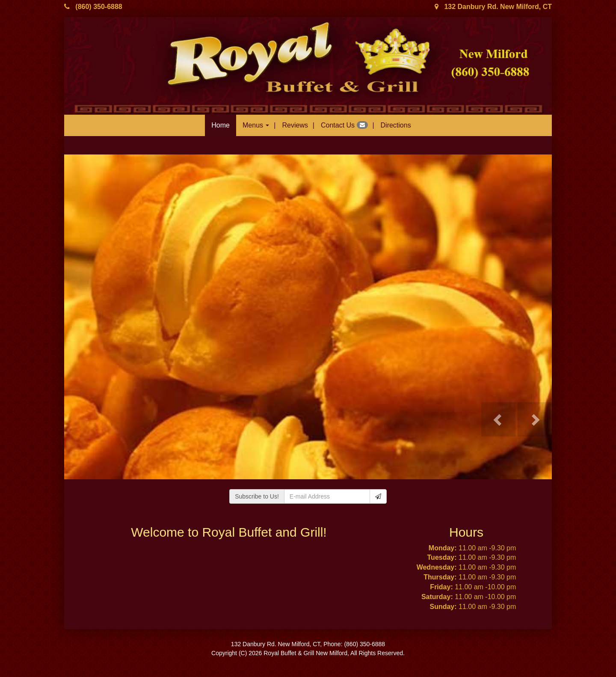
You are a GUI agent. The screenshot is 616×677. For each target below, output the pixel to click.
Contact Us (344, 125)
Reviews (295, 125)
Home (221, 125)
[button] (498, 419)
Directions (396, 125)
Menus (256, 125)
